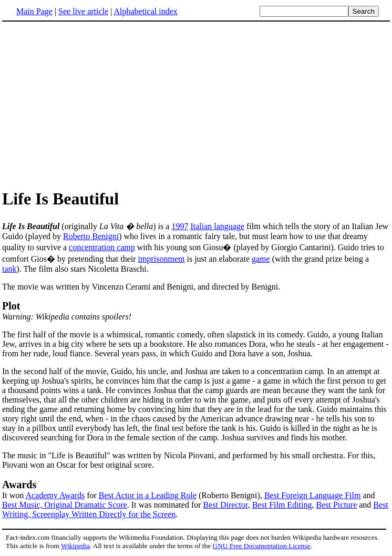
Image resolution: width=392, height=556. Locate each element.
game (261, 259)
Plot (11, 306)
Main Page (34, 11)
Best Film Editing (282, 505)
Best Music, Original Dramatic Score (65, 505)
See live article (83, 11)
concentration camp (102, 247)
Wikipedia (75, 546)
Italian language (217, 226)
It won (14, 495)
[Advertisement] (90, 105)
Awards (19, 485)
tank (9, 269)
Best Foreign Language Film (313, 495)
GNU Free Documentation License (261, 546)
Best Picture (336, 505)
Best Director (226, 505)
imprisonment (162, 259)
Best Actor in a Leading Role (148, 495)
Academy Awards (55, 495)
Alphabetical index (145, 11)
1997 (180, 226)
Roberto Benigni (91, 236)
